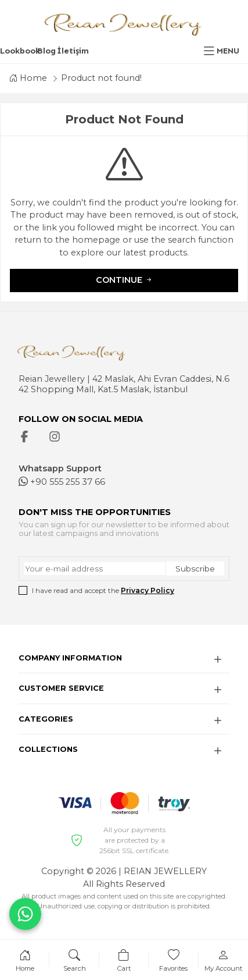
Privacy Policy (148, 590)
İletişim (73, 51)
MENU (228, 51)
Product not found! (101, 78)
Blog (46, 51)
